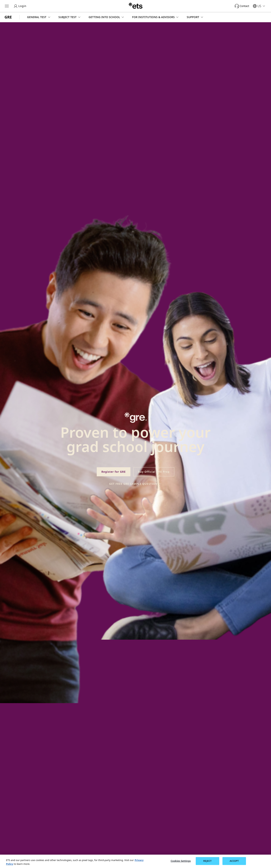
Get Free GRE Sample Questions (135, 484)
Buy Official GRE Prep (154, 472)
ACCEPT (234, 861)
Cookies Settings (181, 861)
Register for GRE (114, 472)
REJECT (207, 861)
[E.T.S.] (135, 6)
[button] (39, 17)
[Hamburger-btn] (7, 6)
